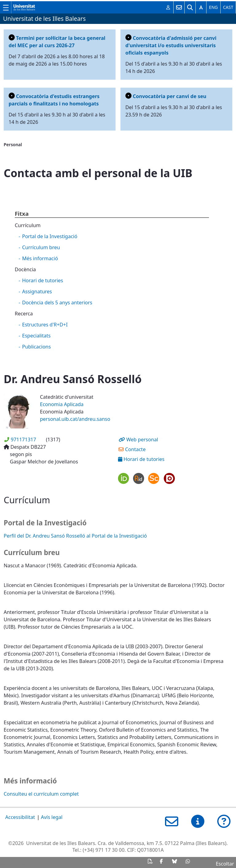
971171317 (23, 440)
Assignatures (37, 291)
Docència (25, 269)
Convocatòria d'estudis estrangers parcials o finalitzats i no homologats (54, 100)
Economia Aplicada (62, 404)
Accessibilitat (20, 817)
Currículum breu (41, 247)
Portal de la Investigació (50, 236)
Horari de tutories (43, 280)
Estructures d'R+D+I (45, 325)
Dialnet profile (169, 478)
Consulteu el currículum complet (41, 794)
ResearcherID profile (139, 478)
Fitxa (22, 213)
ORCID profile (124, 478)
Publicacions (36, 347)
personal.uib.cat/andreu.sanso (75, 419)
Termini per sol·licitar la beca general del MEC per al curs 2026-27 (57, 42)
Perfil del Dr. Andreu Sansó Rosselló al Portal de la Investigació (75, 536)
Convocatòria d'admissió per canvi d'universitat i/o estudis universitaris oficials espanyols (171, 45)
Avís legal (52, 817)
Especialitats (36, 336)
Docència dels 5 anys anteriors (57, 303)
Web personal (142, 440)
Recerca (24, 314)
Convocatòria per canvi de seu (166, 96)
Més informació (40, 258)
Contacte (135, 449)
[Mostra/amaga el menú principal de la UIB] (6, 7)
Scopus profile (154, 478)
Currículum (28, 225)
